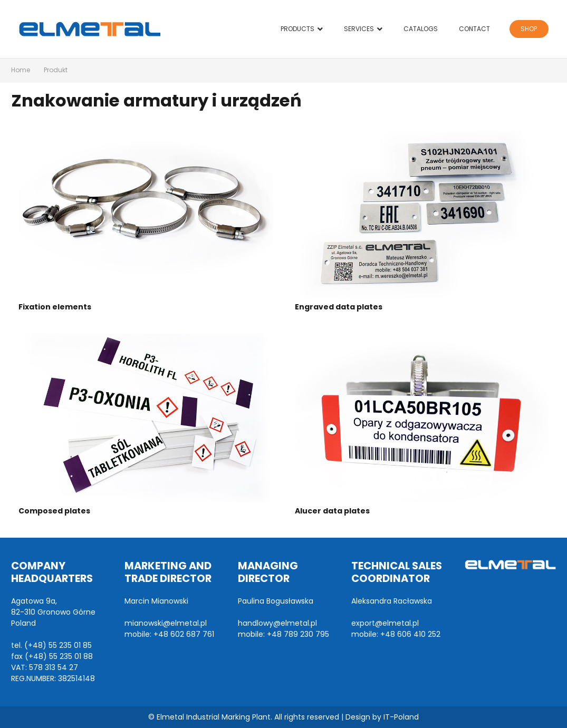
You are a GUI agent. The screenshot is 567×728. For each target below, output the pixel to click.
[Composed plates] (146, 418)
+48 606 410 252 (410, 634)
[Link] (90, 29)
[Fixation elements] (146, 214)
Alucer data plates (332, 511)
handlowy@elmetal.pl (277, 623)
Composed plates (54, 511)
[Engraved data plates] (422, 214)
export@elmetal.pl (385, 623)
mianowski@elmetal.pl (166, 623)
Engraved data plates (339, 307)
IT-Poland (401, 717)
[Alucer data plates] (422, 418)
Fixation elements (55, 307)
